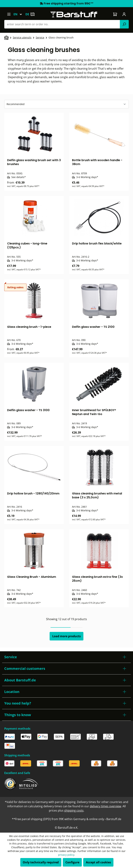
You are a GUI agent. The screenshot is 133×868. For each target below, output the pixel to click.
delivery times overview (105, 806)
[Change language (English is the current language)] (19, 14)
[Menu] (9, 14)
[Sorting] (66, 104)
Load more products (66, 636)
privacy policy (66, 855)
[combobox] (62, 24)
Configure (72, 862)
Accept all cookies (98, 862)
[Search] (124, 24)
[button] (66, 657)
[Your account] (124, 14)
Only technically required (41, 862)
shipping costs (74, 810)
